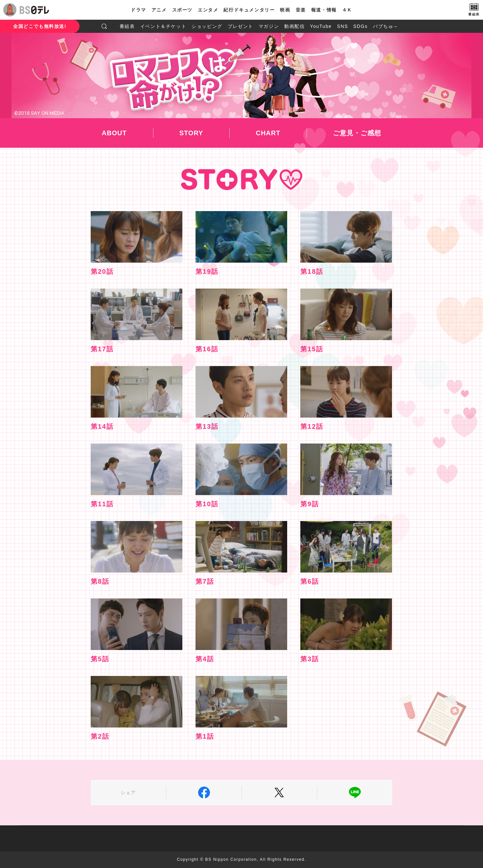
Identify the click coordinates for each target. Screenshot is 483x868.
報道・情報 (324, 10)
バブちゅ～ (386, 26)
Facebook (204, 792)
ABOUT (114, 133)
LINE (355, 792)
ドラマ (138, 10)
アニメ (159, 10)
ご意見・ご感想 (357, 133)
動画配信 (294, 26)
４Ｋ (347, 10)
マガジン (269, 26)
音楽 (301, 10)
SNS (343, 26)
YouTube (321, 26)
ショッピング (207, 26)
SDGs (360, 26)
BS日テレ (34, 10)
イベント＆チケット (163, 26)
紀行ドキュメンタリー (249, 10)
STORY (191, 133)
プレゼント (241, 26)
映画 (285, 10)
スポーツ (182, 10)
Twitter (279, 792)
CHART (268, 133)
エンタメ (208, 10)
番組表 (127, 26)
